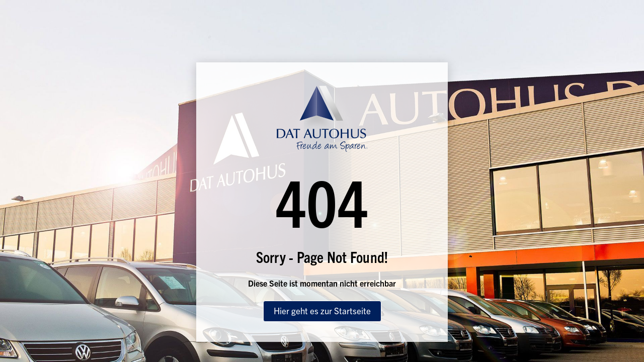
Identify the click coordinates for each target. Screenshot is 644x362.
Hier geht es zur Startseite (322, 310)
